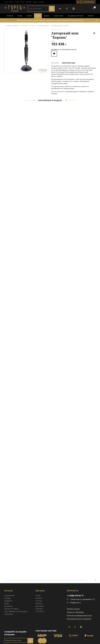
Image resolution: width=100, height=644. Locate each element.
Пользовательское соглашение (79, 619)
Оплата (23, 2)
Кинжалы (47, 16)
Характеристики (69, 63)
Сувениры (91, 16)
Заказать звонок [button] (73, 609)
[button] (88, 2)
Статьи (17, 2)
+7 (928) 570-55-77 (75, 596)
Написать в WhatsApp (75, 612)
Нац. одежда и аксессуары (75, 16)
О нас (6, 2)
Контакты (41, 2)
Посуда (20, 16)
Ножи (38, 16)
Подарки (29, 16)
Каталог (11, 2)
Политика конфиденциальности (79, 616)
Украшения (10, 16)
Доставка (29, 2)
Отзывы (35, 2)
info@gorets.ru (75, 603)
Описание (55, 63)
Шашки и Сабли (59, 16)
